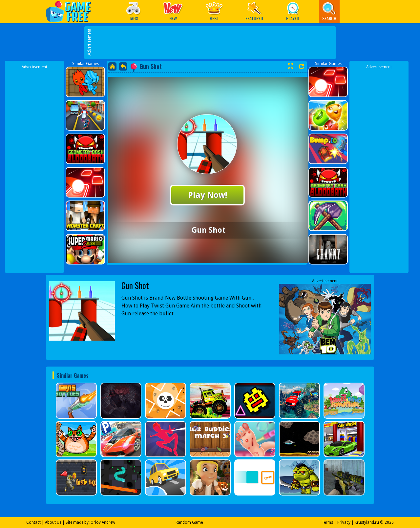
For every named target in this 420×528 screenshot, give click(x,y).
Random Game (189, 522)
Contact (33, 522)
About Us (53, 522)
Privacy (344, 522)
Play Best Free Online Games (72, 11)
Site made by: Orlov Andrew (90, 522)
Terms (327, 522)
